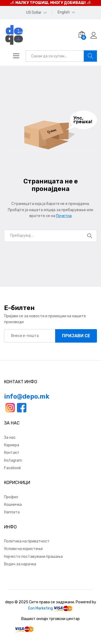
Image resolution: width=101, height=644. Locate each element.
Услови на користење (23, 549)
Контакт (12, 453)
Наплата (12, 512)
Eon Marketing (41, 608)
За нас (10, 438)
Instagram (13, 460)
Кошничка (13, 505)
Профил (11, 497)
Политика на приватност (27, 541)
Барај (90, 56)
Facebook (13, 468)
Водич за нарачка (20, 564)
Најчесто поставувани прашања (33, 557)
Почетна (64, 216)
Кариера (12, 445)
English (64, 12)
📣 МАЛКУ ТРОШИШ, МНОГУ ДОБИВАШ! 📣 (50, 3)
